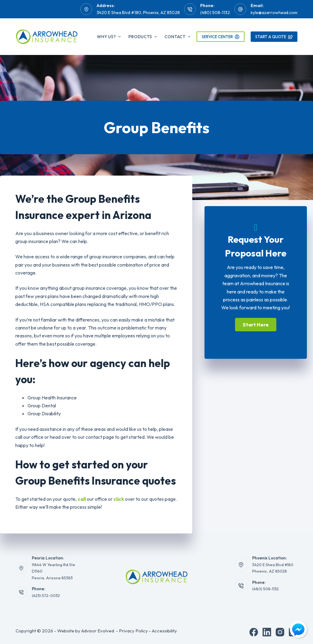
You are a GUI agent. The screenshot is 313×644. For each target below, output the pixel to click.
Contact (177, 37)
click (119, 499)
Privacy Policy (133, 631)
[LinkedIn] (267, 632)
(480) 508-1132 (215, 13)
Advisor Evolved (98, 631)
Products (143, 37)
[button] (256, 325)
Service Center (221, 37)
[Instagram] (280, 632)
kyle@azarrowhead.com (274, 13)
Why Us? (110, 37)
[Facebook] (254, 632)
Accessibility (164, 631)
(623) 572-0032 (46, 595)
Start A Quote (274, 37)
